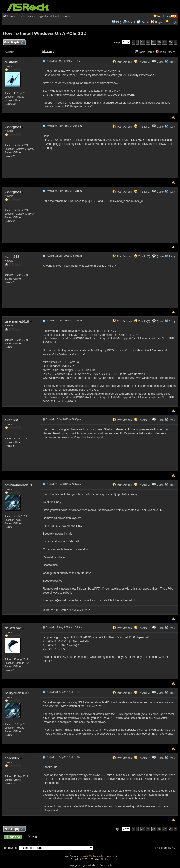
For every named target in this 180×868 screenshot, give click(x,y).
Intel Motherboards (60, 16)
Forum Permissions (166, 848)
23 (143, 42)
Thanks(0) (142, 62)
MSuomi (13, 62)
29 (171, 42)
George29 (14, 127)
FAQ (119, 22)
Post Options (122, 62)
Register (160, 22)
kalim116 (13, 257)
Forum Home (15, 16)
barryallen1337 (18, 693)
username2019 (18, 321)
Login (174, 22)
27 (164, 42)
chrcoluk (13, 758)
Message (48, 51)
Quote (160, 62)
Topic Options (165, 52)
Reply (172, 62)
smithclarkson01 (20, 485)
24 (148, 42)
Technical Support (36, 16)
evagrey (13, 420)
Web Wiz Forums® (93, 856)
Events (143, 22)
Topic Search (144, 52)
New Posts (164, 16)
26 (159, 42)
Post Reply (14, 42)
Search (131, 22)
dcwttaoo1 (15, 628)
